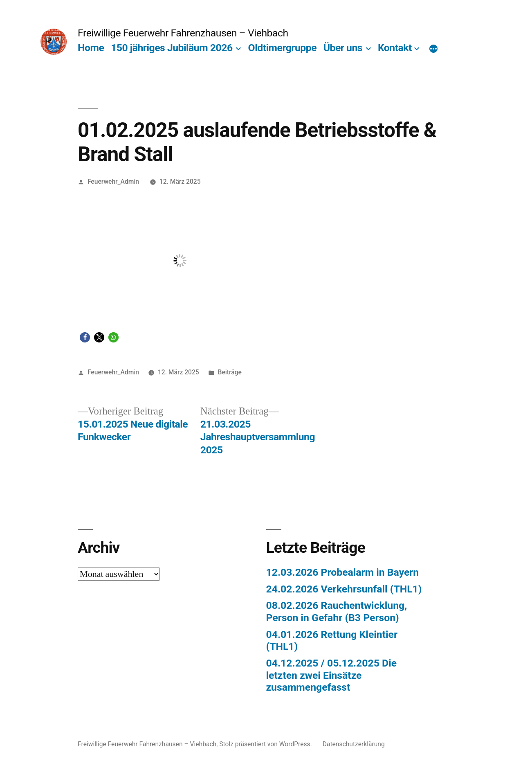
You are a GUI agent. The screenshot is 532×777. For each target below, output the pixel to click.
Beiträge (230, 372)
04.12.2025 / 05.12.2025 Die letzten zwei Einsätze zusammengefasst (332, 675)
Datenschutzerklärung (354, 744)
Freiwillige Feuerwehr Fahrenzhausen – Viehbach (183, 33)
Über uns (343, 48)
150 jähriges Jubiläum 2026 (172, 48)
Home (91, 48)
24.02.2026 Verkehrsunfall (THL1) (344, 589)
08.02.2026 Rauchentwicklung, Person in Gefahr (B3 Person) (337, 611)
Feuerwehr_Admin (113, 181)
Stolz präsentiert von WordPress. (266, 744)
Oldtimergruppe (282, 48)
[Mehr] (433, 50)
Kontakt (395, 48)
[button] (85, 337)
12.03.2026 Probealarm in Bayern (343, 572)
